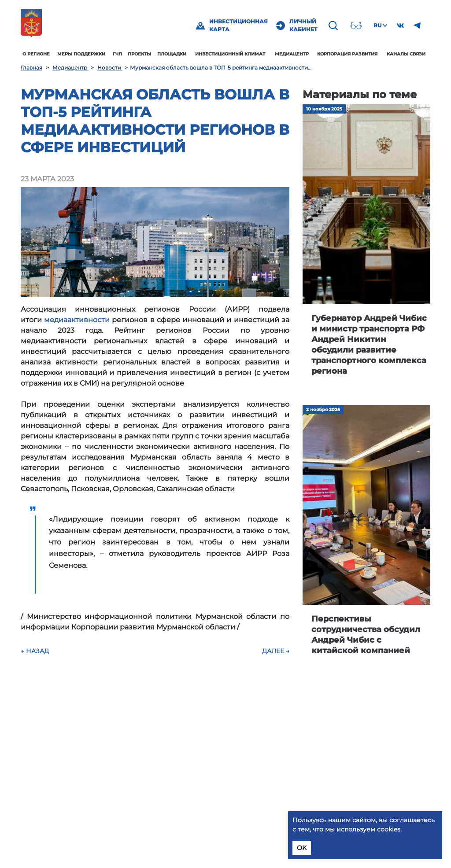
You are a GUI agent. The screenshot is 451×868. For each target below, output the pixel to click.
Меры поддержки (81, 54)
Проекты (139, 54)
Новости (110, 68)
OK (302, 848)
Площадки (172, 54)
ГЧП (117, 54)
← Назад (35, 651)
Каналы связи (406, 54)
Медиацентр (292, 54)
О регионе (36, 54)
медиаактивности (77, 320)
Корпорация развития (347, 54)
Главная (31, 68)
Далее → (276, 651)
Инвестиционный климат (230, 54)
